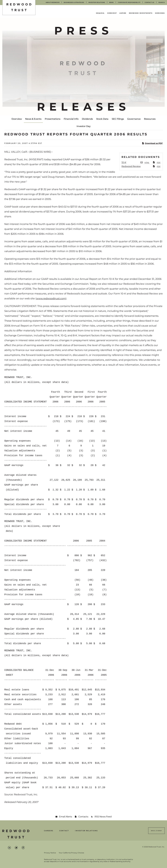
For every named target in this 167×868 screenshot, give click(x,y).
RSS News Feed (103, 817)
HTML (145, 162)
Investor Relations (86, 831)
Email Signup (156, 831)
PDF (157, 162)
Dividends (87, 119)
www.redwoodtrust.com (51, 299)
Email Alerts (66, 817)
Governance (134, 119)
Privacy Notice (50, 853)
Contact (64, 831)
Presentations (53, 119)
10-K (124, 162)
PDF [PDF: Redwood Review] (157, 166)
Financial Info (71, 119)
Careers (49, 831)
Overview (17, 119)
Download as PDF (152, 143)
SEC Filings (118, 119)
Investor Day (84, 126)
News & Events (33, 119)
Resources (150, 119)
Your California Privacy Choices (71, 853)
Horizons (160, 13)
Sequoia (100, 13)
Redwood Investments (141, 13)
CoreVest (112, 13)
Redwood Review (131, 166)
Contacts (83, 817)
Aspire (123, 13)
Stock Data (102, 119)
